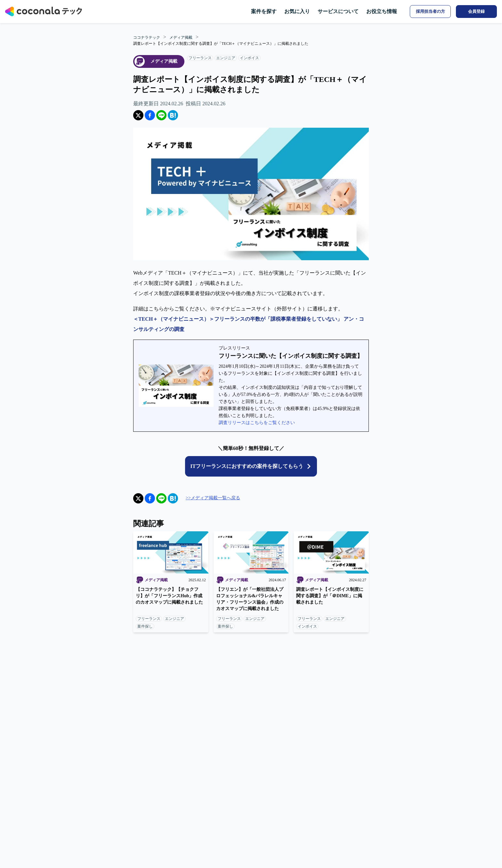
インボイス (249, 58)
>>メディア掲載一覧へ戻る (213, 498)
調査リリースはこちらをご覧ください (257, 423)
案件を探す (264, 11)
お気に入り (297, 11)
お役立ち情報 (382, 11)
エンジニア (226, 58)
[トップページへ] (44, 12)
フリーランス (200, 58)
